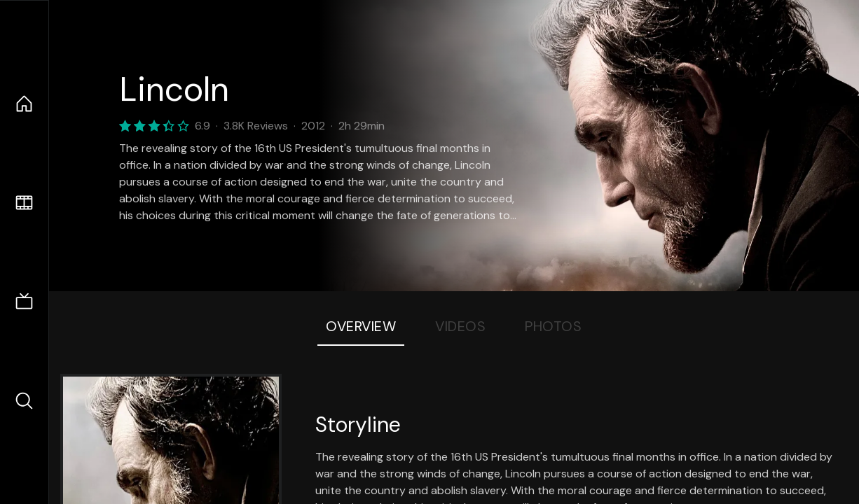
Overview (361, 326)
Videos (460, 326)
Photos (553, 326)
